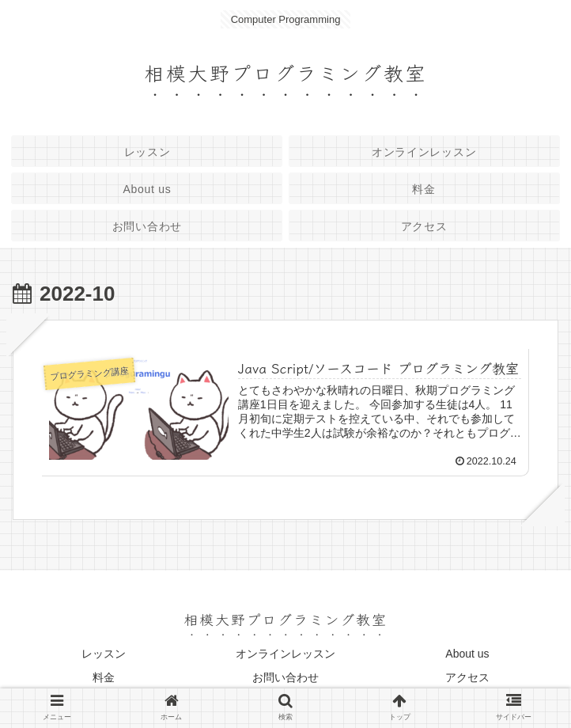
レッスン (104, 654)
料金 (104, 677)
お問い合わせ (285, 677)
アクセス (467, 677)
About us (467, 654)
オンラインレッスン (285, 654)
